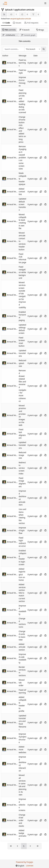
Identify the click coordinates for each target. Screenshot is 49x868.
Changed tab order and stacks (22, 820)
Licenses (30, 866)
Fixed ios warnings (22, 63)
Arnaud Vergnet (12, 63)
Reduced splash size (22, 363)
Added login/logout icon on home (22, 574)
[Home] (5, 3)
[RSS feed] (4, 14)
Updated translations (22, 353)
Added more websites (22, 750)
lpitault (9, 10)
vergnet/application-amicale (21, 19)
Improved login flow (22, 530)
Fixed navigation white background (22, 272)
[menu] (20, 866)
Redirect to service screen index (22, 468)
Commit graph (28, 35)
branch (24, 30)
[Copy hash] (41, 63)
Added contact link (22, 192)
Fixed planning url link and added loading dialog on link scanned (22, 101)
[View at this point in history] (45, 63)
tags (40, 30)
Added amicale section (22, 647)
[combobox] (33, 49)
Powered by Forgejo (24, 862)
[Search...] (44, 49)
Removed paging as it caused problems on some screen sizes (22, 158)
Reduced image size (22, 455)
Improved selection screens (22, 805)
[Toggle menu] (45, 3)
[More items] (46, 23)
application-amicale (24, 10)
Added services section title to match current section (22, 593)
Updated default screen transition (22, 204)
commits (9, 30)
